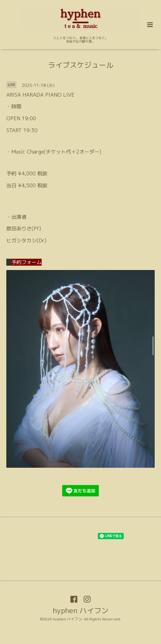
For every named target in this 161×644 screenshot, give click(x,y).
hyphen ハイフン (81, 610)
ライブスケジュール (81, 65)
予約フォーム (24, 262)
